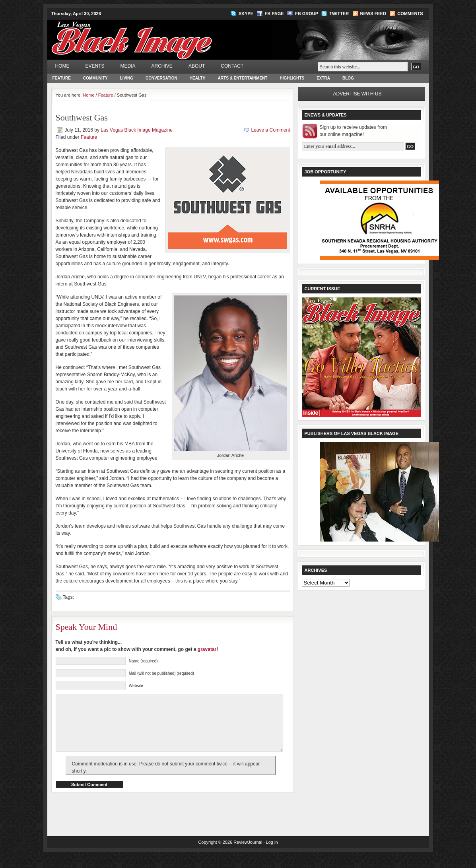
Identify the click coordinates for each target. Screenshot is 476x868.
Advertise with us (357, 94)
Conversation (161, 78)
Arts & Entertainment (243, 78)
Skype (246, 14)
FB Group (307, 14)
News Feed (373, 14)
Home (62, 66)
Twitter (339, 14)
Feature (62, 78)
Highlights (292, 78)
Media (128, 66)
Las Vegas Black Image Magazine (163, 34)
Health (198, 78)
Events (95, 66)
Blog (348, 78)
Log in (272, 854)
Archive (162, 66)
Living (127, 78)
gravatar (207, 649)
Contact (232, 66)
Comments (410, 14)
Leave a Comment (270, 130)
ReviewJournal (248, 854)
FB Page (274, 14)
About (197, 66)
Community (95, 78)
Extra (323, 78)
